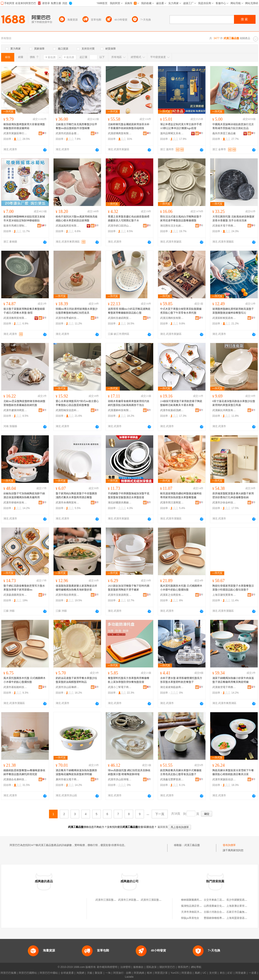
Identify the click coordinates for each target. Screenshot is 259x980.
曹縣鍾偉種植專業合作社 (218, 918)
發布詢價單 (229, 845)
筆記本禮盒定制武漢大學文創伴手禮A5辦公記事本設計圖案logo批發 (181, 126)
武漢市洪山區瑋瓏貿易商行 (120, 779)
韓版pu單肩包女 (190, 918)
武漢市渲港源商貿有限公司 (120, 595)
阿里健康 (241, 973)
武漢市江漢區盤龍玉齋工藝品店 (159, 900)
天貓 (90, 973)
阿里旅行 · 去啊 (122, 973)
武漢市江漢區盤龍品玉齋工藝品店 (115, 900)
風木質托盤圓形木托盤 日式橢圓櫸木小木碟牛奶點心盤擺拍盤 (181, 588)
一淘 (108, 973)
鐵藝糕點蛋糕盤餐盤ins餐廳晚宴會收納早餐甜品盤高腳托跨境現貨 (24, 772)
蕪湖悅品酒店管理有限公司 (197, 906)
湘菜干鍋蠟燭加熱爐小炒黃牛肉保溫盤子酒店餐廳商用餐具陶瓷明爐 (233, 680)
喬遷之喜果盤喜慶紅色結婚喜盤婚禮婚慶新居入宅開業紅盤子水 (129, 219)
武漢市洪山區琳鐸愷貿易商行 (68, 687)
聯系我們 (183, 967)
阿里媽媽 (139, 973)
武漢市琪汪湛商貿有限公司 (172, 503)
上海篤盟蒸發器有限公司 (241, 918)
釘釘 (230, 973)
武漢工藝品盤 (192, 845)
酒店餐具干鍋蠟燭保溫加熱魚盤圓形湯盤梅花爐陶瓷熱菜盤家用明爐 (76, 772)
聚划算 (99, 973)
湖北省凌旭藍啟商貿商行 (172, 687)
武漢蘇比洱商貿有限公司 (224, 410)
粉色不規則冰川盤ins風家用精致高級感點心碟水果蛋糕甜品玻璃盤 (77, 219)
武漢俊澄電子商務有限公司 (224, 687)
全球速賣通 (67, 973)
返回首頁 (163, 827)
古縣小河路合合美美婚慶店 (219, 912)
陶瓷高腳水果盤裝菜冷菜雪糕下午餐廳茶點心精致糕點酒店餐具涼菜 (233, 772)
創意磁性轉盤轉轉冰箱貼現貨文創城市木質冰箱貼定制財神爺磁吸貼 (24, 219)
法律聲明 (125, 967)
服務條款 (138, 967)
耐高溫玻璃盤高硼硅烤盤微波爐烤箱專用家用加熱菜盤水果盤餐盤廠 (181, 495)
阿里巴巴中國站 (49, 973)
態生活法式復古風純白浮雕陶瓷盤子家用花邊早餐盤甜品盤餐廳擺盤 (181, 219)
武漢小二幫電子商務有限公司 (120, 687)
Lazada (129, 977)
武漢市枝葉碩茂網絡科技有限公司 (172, 410)
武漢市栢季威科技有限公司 (68, 318)
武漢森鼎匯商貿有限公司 (15, 595)
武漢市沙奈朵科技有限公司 (224, 503)
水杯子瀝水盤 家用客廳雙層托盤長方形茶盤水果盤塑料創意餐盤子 (181, 680)
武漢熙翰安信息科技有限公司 (68, 410)
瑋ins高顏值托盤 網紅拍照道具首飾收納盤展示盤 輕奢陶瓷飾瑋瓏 (129, 772)
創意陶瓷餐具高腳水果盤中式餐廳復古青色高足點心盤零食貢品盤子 (181, 772)
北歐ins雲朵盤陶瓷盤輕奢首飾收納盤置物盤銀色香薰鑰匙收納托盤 (24, 403)
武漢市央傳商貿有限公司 (68, 503)
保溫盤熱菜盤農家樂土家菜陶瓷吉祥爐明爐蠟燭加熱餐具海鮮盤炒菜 (76, 588)
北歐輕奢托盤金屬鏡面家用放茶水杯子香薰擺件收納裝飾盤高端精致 (129, 126)
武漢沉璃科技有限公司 (172, 318)
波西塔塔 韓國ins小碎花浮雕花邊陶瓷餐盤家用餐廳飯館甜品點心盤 (129, 311)
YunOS (175, 973)
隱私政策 (152, 967)
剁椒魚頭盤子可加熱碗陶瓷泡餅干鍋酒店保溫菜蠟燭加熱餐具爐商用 (24, 495)
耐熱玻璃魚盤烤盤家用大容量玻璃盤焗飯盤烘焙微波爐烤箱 (24, 126)
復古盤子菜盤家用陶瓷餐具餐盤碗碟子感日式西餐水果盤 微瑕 (24, 311)
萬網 (197, 973)
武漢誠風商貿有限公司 (68, 226)
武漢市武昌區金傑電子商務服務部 (68, 133)
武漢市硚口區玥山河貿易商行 (120, 226)
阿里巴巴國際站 (28, 973)
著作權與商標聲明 (107, 967)
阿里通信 (187, 973)
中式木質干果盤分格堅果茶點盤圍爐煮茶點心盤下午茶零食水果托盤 (181, 311)
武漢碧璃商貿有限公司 (120, 133)
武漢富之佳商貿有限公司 (172, 595)
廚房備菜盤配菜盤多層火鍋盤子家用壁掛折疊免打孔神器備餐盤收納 (233, 495)
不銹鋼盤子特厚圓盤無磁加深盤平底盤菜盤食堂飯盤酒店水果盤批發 (129, 495)
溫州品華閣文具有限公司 (172, 133)
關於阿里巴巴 (167, 967)
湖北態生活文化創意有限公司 (172, 226)
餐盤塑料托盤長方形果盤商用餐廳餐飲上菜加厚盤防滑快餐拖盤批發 (129, 680)
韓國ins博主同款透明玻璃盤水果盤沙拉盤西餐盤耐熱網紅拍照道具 (77, 311)
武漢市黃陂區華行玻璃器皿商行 (15, 133)
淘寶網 (80, 973)
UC (205, 973)
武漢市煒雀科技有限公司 (15, 503)
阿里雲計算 (161, 973)
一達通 (253, 973)
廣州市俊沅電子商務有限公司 (68, 779)
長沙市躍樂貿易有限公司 (241, 900)
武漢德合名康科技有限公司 (15, 779)
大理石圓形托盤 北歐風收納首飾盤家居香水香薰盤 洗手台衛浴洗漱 (233, 219)
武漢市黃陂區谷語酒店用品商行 (224, 779)
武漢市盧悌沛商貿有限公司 (15, 410)
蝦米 (150, 973)
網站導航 (196, 967)
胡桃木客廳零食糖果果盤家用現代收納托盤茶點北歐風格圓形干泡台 (129, 403)
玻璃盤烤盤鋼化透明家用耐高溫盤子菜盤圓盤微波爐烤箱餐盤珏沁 (233, 311)
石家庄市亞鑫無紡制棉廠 (241, 912)
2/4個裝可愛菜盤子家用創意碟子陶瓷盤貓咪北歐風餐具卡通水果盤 (181, 403)
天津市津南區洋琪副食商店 (197, 912)
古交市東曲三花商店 (215, 900)
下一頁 (160, 814)
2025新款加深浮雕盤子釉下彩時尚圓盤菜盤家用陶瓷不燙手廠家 (129, 588)
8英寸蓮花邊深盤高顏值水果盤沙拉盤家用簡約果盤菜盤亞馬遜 (234, 403)
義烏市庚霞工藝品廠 (224, 133)
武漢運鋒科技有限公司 (120, 410)
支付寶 (213, 973)
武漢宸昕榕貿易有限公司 (224, 318)
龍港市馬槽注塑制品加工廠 (15, 226)
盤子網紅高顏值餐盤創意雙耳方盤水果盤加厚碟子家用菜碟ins (24, 588)
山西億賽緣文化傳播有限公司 (221, 906)
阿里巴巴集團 (8, 973)
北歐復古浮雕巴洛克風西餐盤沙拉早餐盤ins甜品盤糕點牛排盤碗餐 (76, 126)
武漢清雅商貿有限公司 (15, 318)
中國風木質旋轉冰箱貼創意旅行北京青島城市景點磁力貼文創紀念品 (233, 126)
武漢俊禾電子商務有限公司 (224, 226)
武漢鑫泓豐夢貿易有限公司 (172, 779)
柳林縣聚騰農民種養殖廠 (195, 900)
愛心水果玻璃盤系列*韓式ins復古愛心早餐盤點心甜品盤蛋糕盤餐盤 (77, 403)
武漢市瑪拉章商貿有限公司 (68, 595)
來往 (222, 973)
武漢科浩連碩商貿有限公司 (120, 318)
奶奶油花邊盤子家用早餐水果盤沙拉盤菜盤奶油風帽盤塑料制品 (76, 680)
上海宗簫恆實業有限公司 (224, 595)
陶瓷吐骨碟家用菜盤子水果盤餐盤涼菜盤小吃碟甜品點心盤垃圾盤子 (233, 588)
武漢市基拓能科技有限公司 (15, 687)
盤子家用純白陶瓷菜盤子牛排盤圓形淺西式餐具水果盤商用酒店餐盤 (76, 495)
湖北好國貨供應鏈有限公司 (120, 503)
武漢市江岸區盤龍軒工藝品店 (135, 900)
